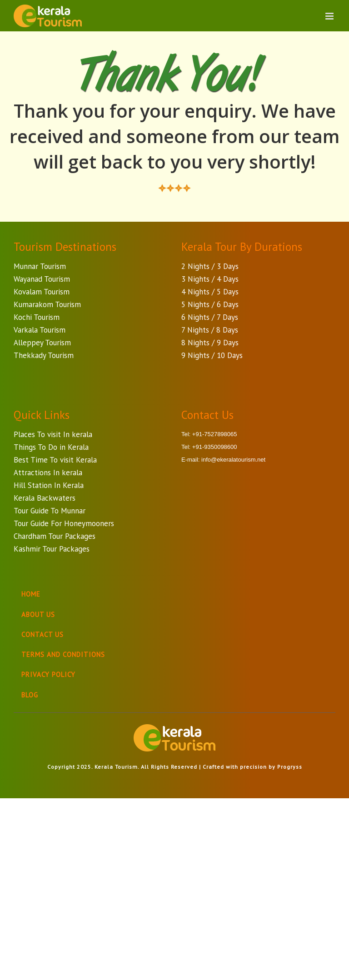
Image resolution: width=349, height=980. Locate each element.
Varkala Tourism (40, 330)
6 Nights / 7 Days (210, 317)
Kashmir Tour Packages (52, 549)
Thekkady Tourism (44, 355)
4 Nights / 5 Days (210, 292)
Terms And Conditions (63, 654)
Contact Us (42, 634)
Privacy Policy (48, 674)
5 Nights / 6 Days (210, 304)
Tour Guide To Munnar (50, 511)
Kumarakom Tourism (47, 304)
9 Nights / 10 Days (212, 355)
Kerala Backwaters (45, 498)
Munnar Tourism (40, 266)
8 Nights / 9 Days (210, 343)
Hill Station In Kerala (49, 485)
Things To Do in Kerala (51, 447)
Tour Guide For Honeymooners (64, 523)
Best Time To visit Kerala (55, 460)
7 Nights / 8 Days (210, 330)
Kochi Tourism (37, 317)
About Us (38, 614)
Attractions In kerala (48, 473)
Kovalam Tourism (42, 292)
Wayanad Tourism (42, 279)
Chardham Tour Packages (55, 536)
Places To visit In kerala (53, 434)
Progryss (290, 767)
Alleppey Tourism (42, 343)
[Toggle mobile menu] (330, 16)
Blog (30, 695)
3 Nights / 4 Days (210, 279)
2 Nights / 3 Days (210, 266)
